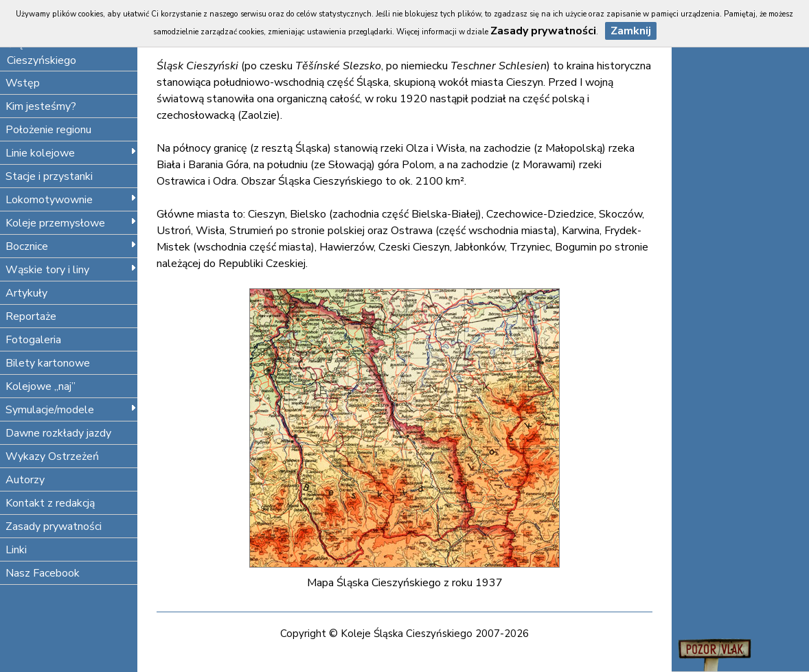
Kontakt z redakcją (50, 503)
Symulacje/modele (71, 410)
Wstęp (23, 83)
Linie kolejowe (71, 153)
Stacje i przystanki (49, 176)
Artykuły (26, 293)
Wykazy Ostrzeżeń (52, 456)
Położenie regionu (48, 130)
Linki (16, 550)
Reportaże (31, 316)
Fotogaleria (33, 340)
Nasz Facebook (43, 573)
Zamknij (631, 31)
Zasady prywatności (54, 526)
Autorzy (25, 480)
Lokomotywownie (71, 200)
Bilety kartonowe (48, 363)
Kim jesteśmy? (41, 106)
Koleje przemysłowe (71, 223)
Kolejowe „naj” (41, 386)
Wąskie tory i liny (71, 270)
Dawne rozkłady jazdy (58, 433)
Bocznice (71, 246)
